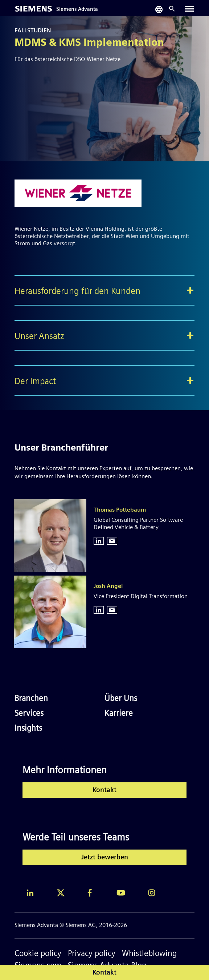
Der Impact (35, 382)
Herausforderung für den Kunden (77, 292)
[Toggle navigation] (189, 9)
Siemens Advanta (77, 10)
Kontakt (104, 791)
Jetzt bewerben (105, 858)
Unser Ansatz (39, 337)
